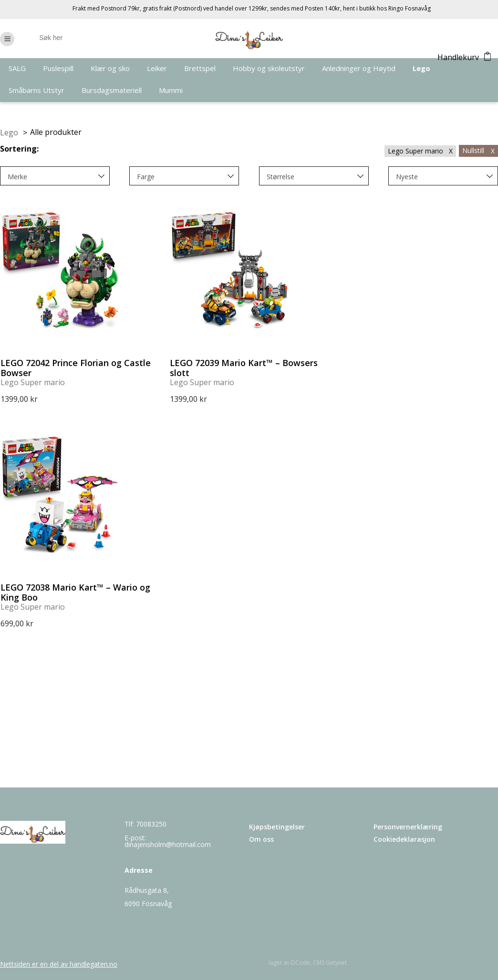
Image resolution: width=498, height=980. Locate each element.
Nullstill (478, 150)
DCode (301, 963)
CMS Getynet (330, 963)
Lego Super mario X (420, 151)
